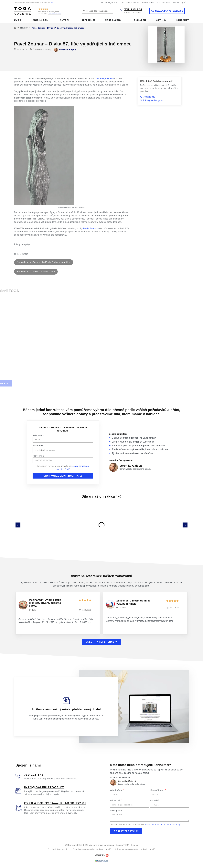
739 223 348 (133, 9)
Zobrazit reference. (55, 14)
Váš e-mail (38, 446)
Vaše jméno (39, 435)
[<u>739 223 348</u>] (18, 777)
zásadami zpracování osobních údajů (163, 825)
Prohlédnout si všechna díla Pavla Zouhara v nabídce (44, 262)
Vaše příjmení (157, 790)
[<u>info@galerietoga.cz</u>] (18, 791)
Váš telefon (38, 456)
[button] (18, 525)
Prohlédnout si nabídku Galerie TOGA (36, 272)
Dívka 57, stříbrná (104, 79)
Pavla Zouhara (91, 228)
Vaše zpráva (116, 811)
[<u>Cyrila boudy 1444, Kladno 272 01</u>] (19, 808)
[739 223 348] (122, 9)
